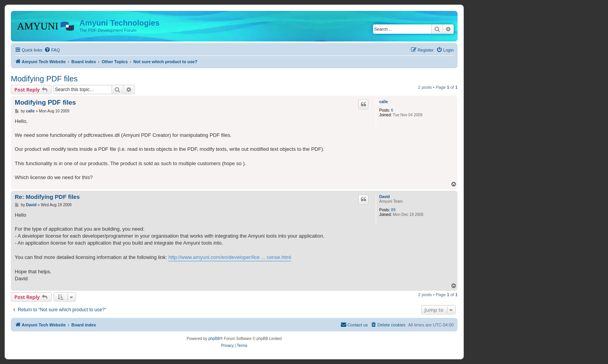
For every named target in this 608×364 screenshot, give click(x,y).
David (384, 197)
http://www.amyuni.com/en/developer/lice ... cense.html (230, 257)
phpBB (214, 339)
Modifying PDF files (44, 79)
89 (393, 210)
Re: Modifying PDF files (47, 197)
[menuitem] (52, 50)
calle (383, 102)
